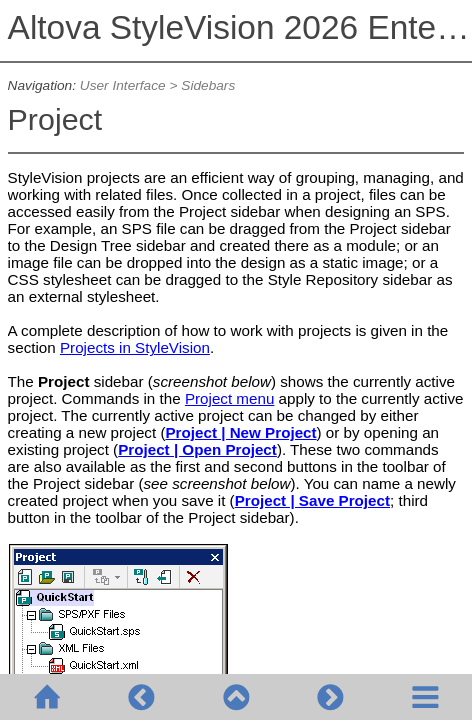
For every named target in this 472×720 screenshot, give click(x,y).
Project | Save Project (312, 500)
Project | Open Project (197, 449)
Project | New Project (240, 432)
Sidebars (208, 85)
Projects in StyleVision (135, 347)
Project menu (229, 398)
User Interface (123, 85)
